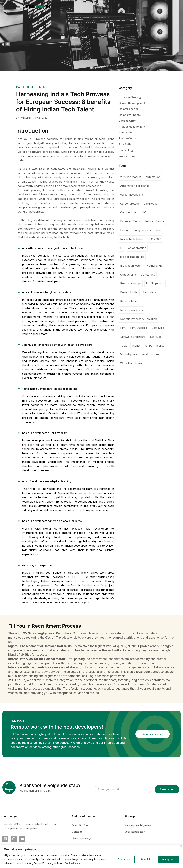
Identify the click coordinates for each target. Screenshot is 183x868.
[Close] (181, 846)
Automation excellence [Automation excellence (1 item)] (135, 186)
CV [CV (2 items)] (144, 212)
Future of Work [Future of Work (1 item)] (154, 221)
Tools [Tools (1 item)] (124, 346)
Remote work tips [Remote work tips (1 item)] (132, 310)
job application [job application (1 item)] (137, 248)
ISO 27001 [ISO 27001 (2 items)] (155, 239)
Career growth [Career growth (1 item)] (130, 204)
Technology (126, 150)
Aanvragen (167, 789)
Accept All (168, 859)
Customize (124, 859)
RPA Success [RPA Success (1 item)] (139, 328)
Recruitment (127, 133)
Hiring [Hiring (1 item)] (124, 230)
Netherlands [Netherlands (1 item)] (154, 266)
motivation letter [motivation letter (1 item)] (131, 266)
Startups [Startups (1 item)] (156, 337)
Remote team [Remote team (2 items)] (129, 301)
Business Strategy (130, 97)
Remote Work (127, 138)
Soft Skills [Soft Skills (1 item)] (158, 328)
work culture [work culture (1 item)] (151, 354)
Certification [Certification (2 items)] (151, 204)
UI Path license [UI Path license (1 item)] (155, 346)
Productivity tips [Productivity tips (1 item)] (131, 283)
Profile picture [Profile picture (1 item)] (155, 283)
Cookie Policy (72, 863)
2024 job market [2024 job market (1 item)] (131, 177)
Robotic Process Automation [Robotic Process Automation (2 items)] (139, 319)
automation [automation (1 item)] (153, 177)
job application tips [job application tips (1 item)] (132, 257)
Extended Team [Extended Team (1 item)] (130, 221)
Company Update (130, 115)
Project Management (132, 127)
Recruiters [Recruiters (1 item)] (149, 292)
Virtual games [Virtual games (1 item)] (129, 354)
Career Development (132, 103)
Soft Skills (125, 144)
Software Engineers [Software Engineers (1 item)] (133, 337)
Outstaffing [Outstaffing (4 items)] (148, 275)
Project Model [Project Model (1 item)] (129, 292)
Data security (127, 121)
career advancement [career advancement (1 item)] (133, 195)
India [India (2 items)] (158, 230)
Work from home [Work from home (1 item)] (131, 363)
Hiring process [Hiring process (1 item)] (142, 230)
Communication (129, 109)
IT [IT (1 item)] (122, 248)
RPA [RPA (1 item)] (123, 328)
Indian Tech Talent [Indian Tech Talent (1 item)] (132, 239)
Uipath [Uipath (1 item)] (136, 346)
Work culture (127, 156)
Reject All (146, 859)
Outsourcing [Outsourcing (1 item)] (128, 275)
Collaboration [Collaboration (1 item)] (129, 212)
